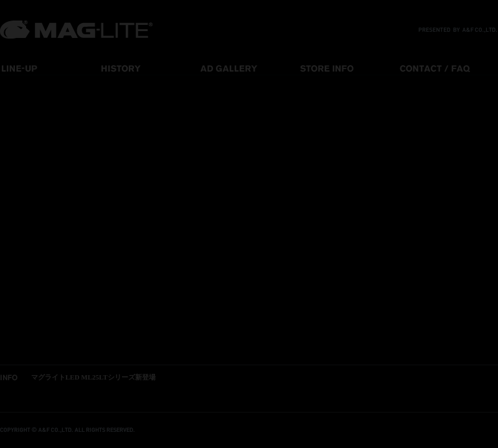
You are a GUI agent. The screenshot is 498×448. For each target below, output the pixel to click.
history (149, 68)
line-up (50, 68)
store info (349, 68)
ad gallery (249, 68)
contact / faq (448, 68)
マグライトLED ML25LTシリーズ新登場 (93, 377)
